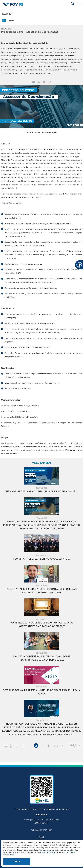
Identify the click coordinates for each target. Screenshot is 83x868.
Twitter (44, 82)
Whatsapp (49, 82)
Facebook (34, 82)
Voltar (11, 20)
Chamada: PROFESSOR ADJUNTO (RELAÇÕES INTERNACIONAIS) (42, 492)
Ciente (17, 862)
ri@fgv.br (53, 450)
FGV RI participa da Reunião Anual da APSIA (41, 559)
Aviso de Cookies (48, 852)
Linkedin (39, 82)
